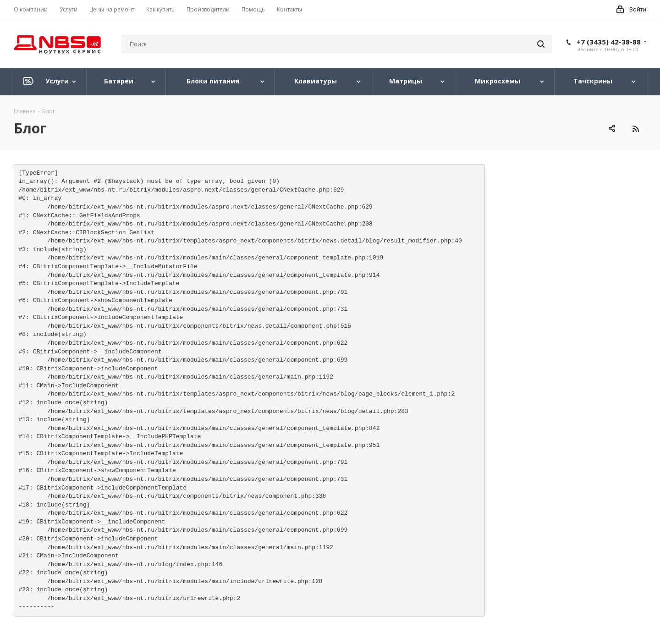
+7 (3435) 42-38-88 (609, 42)
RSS (635, 129)
